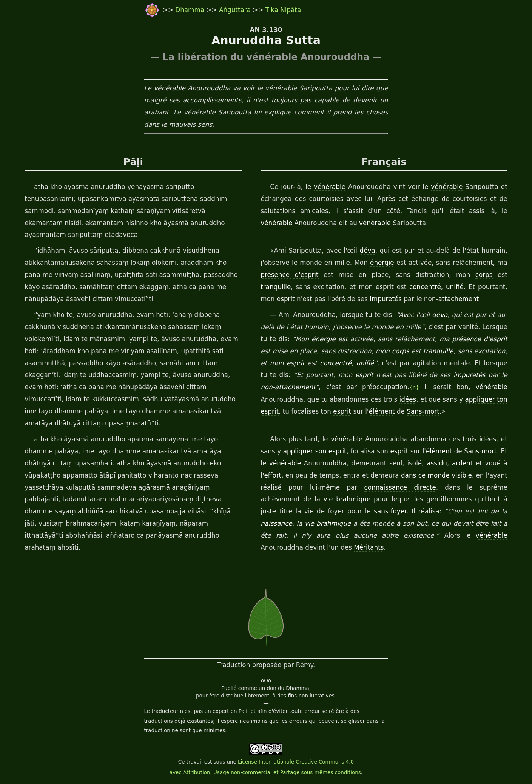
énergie (382, 263)
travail (195, 762)
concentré (425, 287)
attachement (458, 299)
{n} (414, 387)
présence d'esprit (289, 275)
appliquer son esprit (315, 451)
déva (368, 251)
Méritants (369, 547)
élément (382, 411)
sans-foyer (390, 511)
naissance (276, 523)
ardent (462, 463)
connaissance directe (400, 487)
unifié (455, 287)
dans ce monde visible (436, 475)
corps (484, 275)
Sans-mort (423, 411)
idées (408, 399)
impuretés (386, 299)
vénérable (330, 187)
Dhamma (191, 10)
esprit (385, 287)
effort (273, 475)
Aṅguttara (236, 10)
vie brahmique (347, 499)
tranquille (276, 287)
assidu (437, 463)
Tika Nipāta (283, 10)
